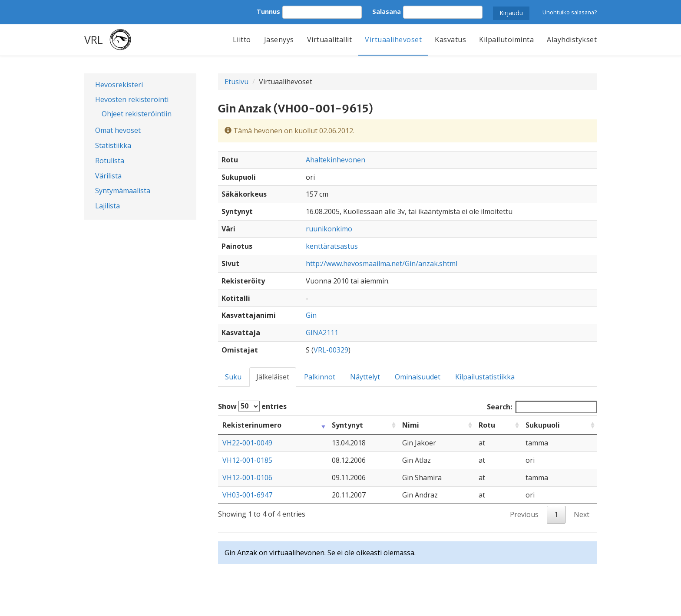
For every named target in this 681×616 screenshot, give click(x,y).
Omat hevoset (118, 130)
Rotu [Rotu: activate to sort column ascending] (487, 425)
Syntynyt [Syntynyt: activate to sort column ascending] (347, 425)
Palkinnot (320, 377)
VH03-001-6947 (247, 495)
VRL (94, 40)
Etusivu (236, 82)
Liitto (242, 40)
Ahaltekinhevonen (336, 160)
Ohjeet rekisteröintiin (137, 114)
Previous (524, 514)
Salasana (387, 12)
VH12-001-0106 (247, 478)
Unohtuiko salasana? (570, 12)
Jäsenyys (279, 40)
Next (582, 514)
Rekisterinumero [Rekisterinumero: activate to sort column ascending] (252, 425)
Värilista (108, 176)
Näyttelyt (365, 377)
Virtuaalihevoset (393, 40)
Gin (311, 315)
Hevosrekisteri (119, 85)
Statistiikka (113, 145)
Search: (542, 407)
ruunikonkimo (329, 229)
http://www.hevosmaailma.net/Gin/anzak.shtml (382, 264)
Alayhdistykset (572, 40)
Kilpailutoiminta (506, 40)
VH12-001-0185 (247, 460)
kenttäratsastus (332, 246)
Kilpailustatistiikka (485, 377)
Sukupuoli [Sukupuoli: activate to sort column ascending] (543, 425)
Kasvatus (450, 40)
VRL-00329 (331, 350)
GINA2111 (322, 333)
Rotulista (110, 161)
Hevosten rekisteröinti (132, 99)
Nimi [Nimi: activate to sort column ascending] (411, 425)
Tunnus (268, 12)
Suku (233, 377)
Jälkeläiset (273, 377)
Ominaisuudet (418, 377)
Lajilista (107, 206)
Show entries (252, 406)
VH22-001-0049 (247, 443)
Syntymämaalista (123, 191)
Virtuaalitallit (330, 40)
